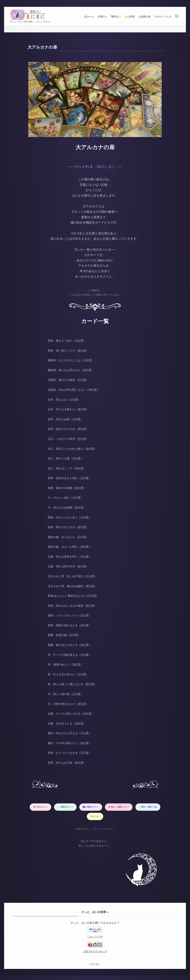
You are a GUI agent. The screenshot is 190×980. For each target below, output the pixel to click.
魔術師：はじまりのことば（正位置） (71, 360)
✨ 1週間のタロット (94, 808)
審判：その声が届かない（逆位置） (70, 743)
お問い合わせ (82, 833)
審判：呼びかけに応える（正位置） (70, 733)
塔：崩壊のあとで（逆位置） (65, 665)
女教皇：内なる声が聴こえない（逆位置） (74, 390)
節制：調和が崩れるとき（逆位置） (70, 625)
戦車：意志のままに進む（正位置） (70, 478)
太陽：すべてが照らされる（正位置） (71, 714)
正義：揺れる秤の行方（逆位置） (68, 566)
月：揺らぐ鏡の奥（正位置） (65, 694)
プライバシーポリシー (103, 833)
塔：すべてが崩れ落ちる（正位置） (70, 655)
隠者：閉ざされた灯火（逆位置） (68, 527)
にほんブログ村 (95, 941)
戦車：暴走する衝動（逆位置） (67, 488)
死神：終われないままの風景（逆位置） (72, 606)
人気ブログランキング (95, 956)
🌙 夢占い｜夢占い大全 (104, 819)
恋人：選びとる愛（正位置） (65, 458)
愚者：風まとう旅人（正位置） (67, 341)
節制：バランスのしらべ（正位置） (70, 615)
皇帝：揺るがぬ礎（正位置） (65, 419)
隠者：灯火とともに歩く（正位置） (70, 517)
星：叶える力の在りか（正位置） (68, 674)
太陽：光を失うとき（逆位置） (67, 724)
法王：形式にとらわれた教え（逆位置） (72, 449)
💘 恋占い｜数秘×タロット (63, 819)
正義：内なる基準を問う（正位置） (70, 557)
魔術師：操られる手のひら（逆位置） (71, 370)
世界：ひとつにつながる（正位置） (70, 753)
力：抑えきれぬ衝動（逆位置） (67, 508)
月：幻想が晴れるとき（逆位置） (68, 704)
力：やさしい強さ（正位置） (65, 498)
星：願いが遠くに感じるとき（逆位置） (72, 684)
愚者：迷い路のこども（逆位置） (68, 351)
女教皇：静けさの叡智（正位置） (68, 380)
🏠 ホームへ (135, 819)
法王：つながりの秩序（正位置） (68, 439)
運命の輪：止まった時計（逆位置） (70, 547)
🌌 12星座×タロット (129, 808)
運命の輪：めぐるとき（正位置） (68, 537)
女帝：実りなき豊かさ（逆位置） (68, 409)
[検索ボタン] (177, 16)
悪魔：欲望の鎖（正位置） (64, 635)
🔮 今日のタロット (60, 808)
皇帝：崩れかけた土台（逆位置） (68, 429)
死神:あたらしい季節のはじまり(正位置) (72, 596)
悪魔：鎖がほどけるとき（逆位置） (70, 645)
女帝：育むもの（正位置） (64, 400)
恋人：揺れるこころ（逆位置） (67, 468)
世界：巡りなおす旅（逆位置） (67, 763)
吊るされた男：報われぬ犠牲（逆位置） (72, 586)
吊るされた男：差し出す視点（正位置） (72, 576)
